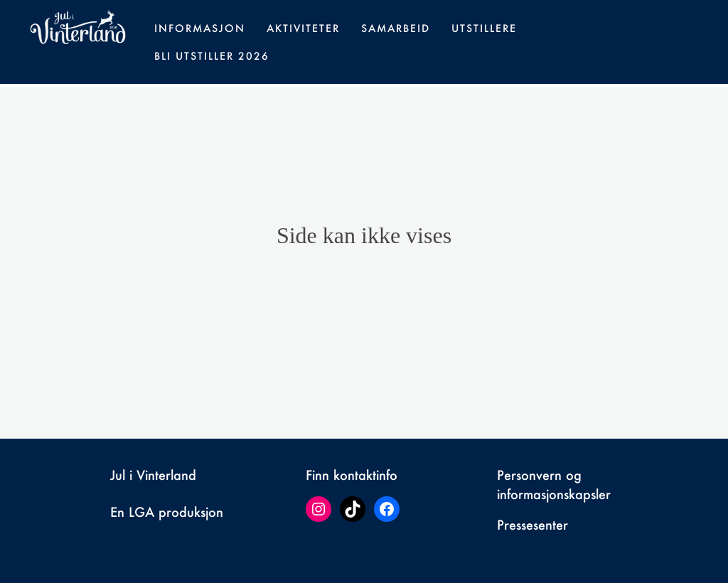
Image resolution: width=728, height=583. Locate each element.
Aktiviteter (303, 28)
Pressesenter (532, 525)
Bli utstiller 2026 (212, 56)
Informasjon (200, 28)
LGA (141, 512)
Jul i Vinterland (153, 475)
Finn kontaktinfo (352, 475)
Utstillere (484, 28)
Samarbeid (396, 28)
